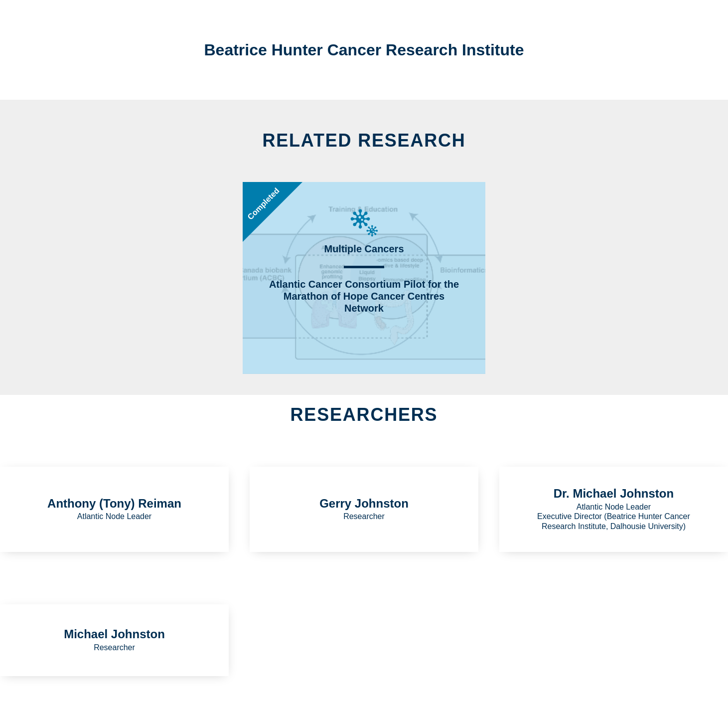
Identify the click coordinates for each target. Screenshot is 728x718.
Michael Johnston (114, 634)
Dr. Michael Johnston (614, 493)
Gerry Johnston (364, 503)
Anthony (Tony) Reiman (114, 503)
